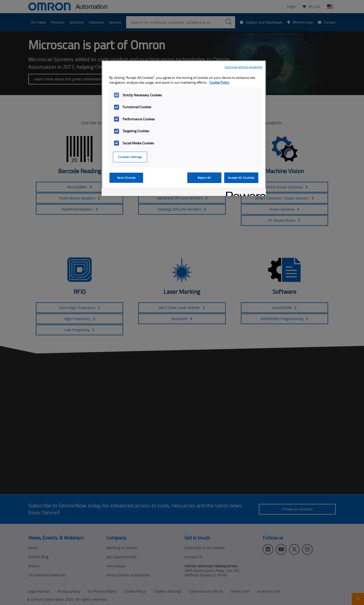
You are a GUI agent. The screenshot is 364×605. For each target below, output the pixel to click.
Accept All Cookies (241, 178)
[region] (184, 128)
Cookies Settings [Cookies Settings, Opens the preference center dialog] (130, 157)
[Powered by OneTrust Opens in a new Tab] (244, 193)
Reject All (204, 178)
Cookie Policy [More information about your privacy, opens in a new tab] (219, 83)
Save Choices (126, 178)
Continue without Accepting (243, 67)
